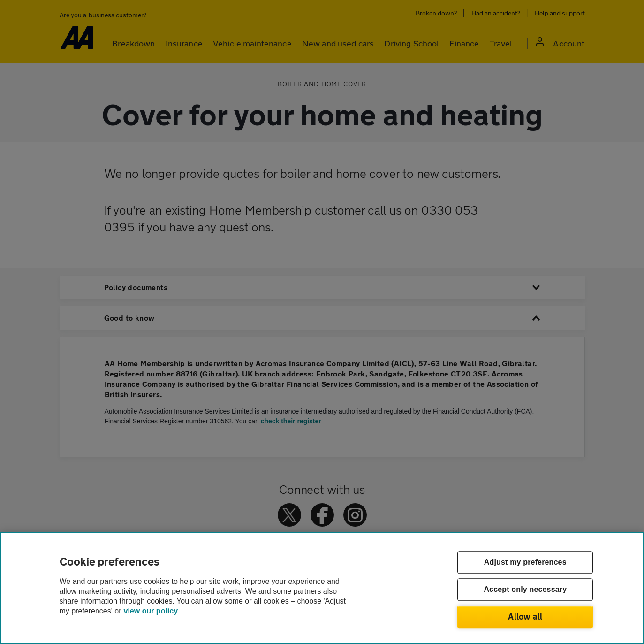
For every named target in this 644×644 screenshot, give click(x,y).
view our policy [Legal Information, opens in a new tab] (151, 611)
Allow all (525, 616)
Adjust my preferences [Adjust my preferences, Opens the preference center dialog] (525, 563)
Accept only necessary (525, 590)
